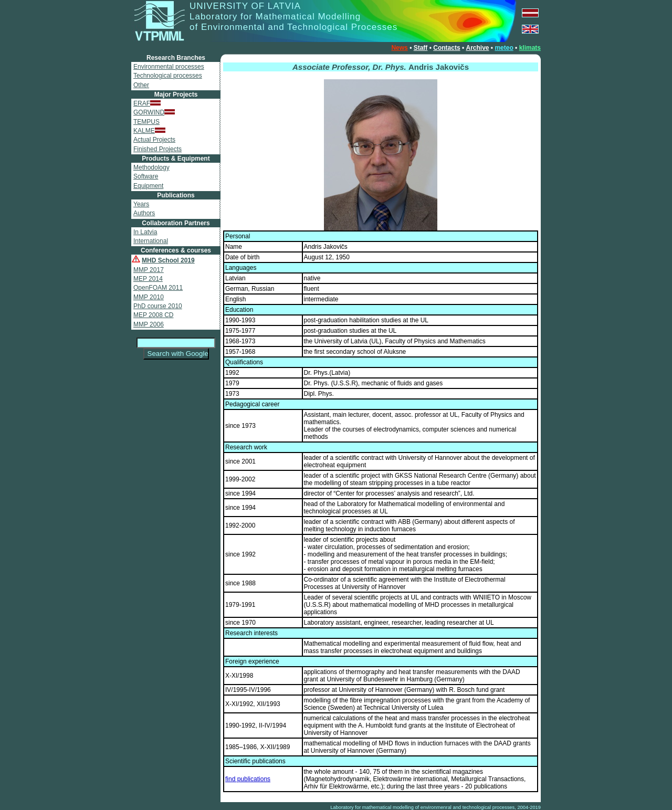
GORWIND (154, 112)
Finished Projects (157, 149)
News (399, 48)
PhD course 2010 (158, 306)
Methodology (151, 167)
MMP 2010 (149, 297)
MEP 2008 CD (153, 315)
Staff (421, 48)
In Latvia (145, 232)
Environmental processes (169, 67)
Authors (144, 213)
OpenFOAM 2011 (158, 288)
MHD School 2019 (168, 260)
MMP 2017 (149, 270)
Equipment (148, 186)
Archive (477, 48)
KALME (149, 131)
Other (141, 85)
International (151, 241)
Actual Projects (154, 140)
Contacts (447, 48)
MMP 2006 (149, 324)
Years (141, 204)
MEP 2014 (148, 279)
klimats (530, 48)
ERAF (147, 103)
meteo (504, 48)
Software (146, 176)
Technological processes (168, 76)
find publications (248, 779)
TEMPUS (146, 122)
